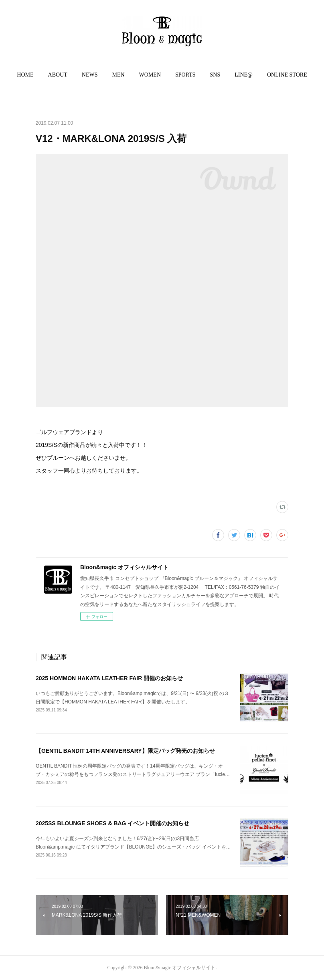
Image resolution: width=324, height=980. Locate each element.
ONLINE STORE (287, 75)
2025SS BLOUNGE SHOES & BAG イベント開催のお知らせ (113, 823)
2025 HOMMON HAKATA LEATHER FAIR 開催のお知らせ (109, 678)
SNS (215, 75)
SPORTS (185, 75)
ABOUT (58, 75)
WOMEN (150, 75)
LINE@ (244, 75)
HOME (25, 75)
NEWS (90, 75)
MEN (118, 75)
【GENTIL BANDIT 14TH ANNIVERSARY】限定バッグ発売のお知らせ (125, 751)
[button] (25, 75)
